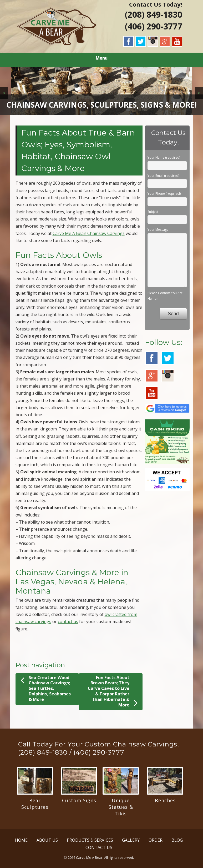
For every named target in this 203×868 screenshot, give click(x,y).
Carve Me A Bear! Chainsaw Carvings (89, 233)
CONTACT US (99, 847)
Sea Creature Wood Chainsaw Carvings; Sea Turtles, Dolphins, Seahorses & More (46, 688)
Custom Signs (79, 800)
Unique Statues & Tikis (121, 807)
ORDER (156, 840)
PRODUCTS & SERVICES (90, 840)
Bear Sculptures (35, 804)
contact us (68, 621)
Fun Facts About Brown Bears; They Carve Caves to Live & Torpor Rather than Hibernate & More (113, 691)
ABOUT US (47, 840)
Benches (165, 800)
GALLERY (131, 840)
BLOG (177, 840)
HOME (21, 840)
